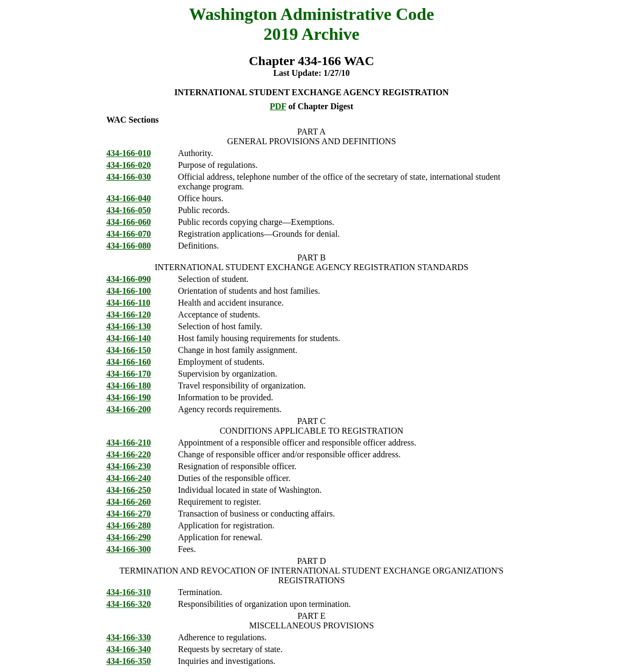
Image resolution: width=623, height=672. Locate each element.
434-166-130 (129, 326)
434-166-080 (129, 246)
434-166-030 (129, 177)
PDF (278, 106)
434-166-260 (129, 502)
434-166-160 (129, 362)
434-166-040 (129, 198)
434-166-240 (129, 478)
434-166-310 (129, 592)
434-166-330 (129, 637)
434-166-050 (129, 210)
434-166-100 (129, 291)
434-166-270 (129, 514)
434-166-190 (129, 397)
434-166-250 (129, 490)
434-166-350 (129, 661)
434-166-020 (129, 165)
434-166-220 (129, 454)
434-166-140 (129, 338)
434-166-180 (129, 385)
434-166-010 (129, 153)
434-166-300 (129, 549)
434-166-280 (129, 525)
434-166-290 (129, 537)
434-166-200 (129, 409)
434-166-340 (129, 649)
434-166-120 (129, 314)
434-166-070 (129, 234)
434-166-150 (129, 350)
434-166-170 (129, 374)
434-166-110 (129, 303)
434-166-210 (129, 443)
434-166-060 (129, 222)
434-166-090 (129, 279)
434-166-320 (129, 604)
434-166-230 (129, 466)
